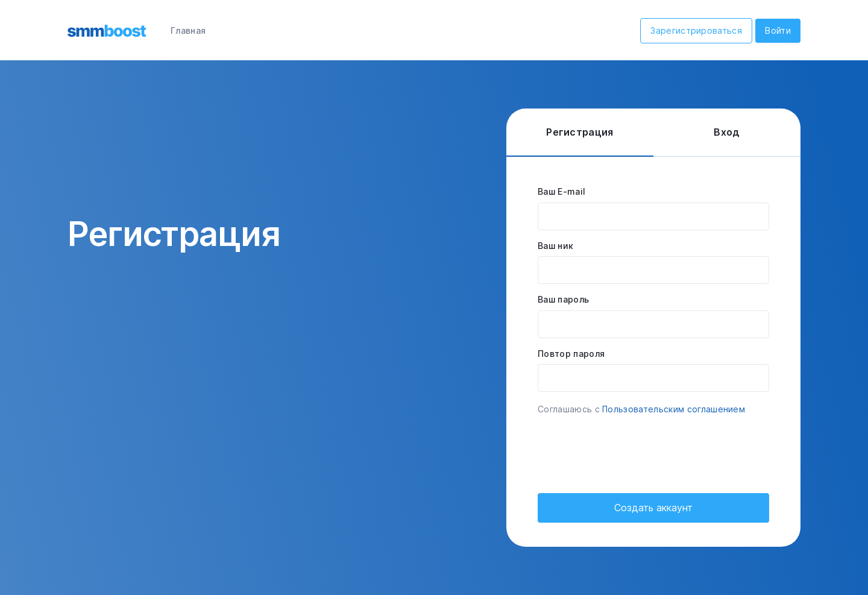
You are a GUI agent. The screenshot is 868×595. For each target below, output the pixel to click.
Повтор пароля (571, 354)
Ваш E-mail (561, 191)
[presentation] (629, 450)
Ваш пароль (563, 299)
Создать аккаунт (653, 508)
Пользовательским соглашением (674, 409)
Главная (188, 30)
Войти (778, 30)
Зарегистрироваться (696, 30)
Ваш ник (555, 246)
